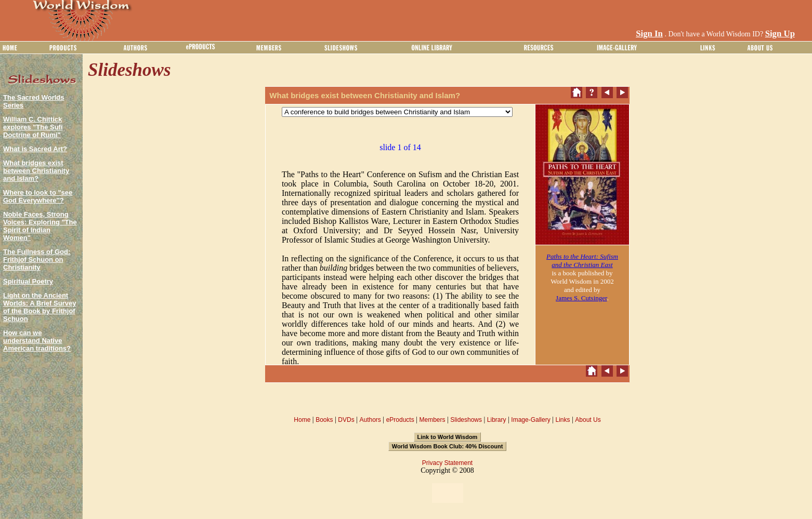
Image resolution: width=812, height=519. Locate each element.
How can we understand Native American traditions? (37, 341)
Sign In (649, 34)
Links (563, 420)
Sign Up (780, 34)
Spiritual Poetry (28, 281)
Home (302, 420)
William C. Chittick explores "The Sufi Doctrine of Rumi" (33, 127)
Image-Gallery (531, 420)
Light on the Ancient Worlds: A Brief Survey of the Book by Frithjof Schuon (40, 307)
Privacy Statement (447, 463)
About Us (588, 420)
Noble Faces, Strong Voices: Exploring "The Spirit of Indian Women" (40, 226)
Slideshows (466, 420)
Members (432, 420)
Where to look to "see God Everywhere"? (38, 196)
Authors (370, 420)
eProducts (400, 420)
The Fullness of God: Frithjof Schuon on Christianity (37, 259)
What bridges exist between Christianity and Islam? (36, 171)
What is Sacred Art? (35, 149)
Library (497, 420)
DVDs (346, 420)
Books (324, 420)
